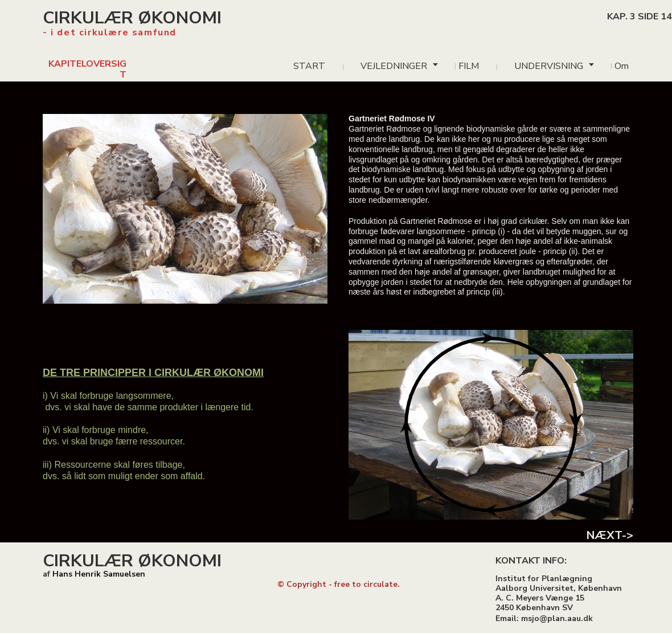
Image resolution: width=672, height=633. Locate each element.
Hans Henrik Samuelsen (99, 574)
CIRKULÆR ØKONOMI (132, 18)
